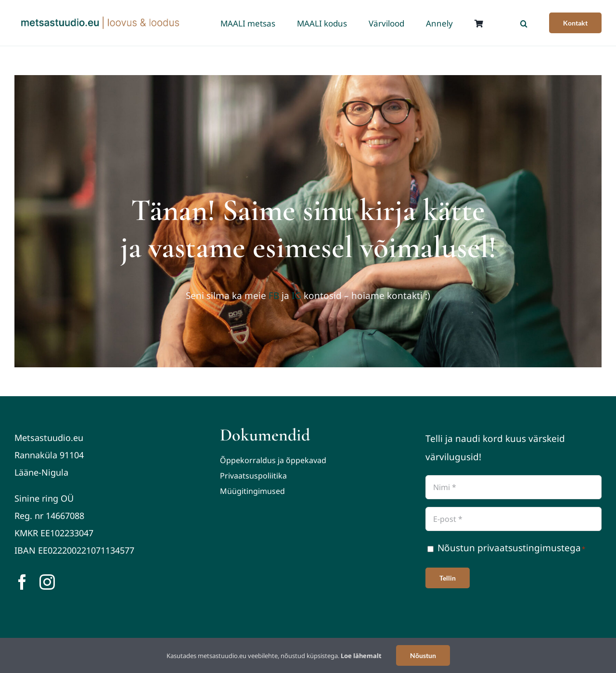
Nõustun (423, 655)
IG (296, 296)
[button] (524, 23)
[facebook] (22, 582)
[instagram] (47, 582)
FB (274, 296)
